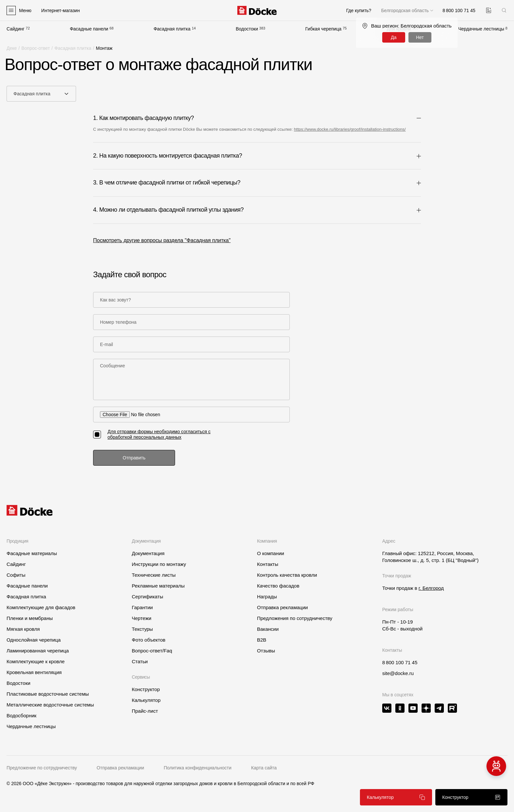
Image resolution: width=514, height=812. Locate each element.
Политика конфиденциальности (198, 768)
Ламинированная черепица (38, 651)
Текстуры (142, 629)
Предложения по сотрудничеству (295, 618)
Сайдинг (16, 29)
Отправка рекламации (282, 607)
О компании (271, 553)
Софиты (16, 575)
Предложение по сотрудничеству (42, 768)
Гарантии (142, 607)
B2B (262, 640)
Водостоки (247, 29)
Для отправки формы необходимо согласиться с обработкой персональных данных (159, 434)
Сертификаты (148, 597)
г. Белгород (431, 588)
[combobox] (41, 94)
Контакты (268, 564)
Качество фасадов (278, 586)
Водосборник (21, 715)
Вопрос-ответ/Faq (152, 651)
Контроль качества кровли (287, 575)
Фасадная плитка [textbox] (32, 94)
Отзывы (266, 651)
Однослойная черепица (34, 640)
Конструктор (146, 689)
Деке (12, 48)
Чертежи (142, 618)
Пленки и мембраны (30, 618)
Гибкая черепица (323, 29)
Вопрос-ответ (36, 48)
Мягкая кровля (23, 629)
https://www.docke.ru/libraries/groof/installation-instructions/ (350, 129)
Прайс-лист (145, 711)
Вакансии (268, 629)
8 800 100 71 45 (400, 662)
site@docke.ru (398, 673)
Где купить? (359, 10)
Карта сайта (264, 768)
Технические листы (154, 575)
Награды (267, 597)
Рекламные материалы (158, 586)
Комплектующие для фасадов (41, 607)
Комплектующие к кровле (36, 661)
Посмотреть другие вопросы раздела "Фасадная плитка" (162, 240)
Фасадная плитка (172, 29)
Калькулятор (146, 700)
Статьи (140, 661)
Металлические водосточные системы (50, 705)
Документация (148, 553)
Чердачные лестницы (481, 29)
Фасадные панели (89, 29)
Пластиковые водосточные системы (48, 694)
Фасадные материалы (32, 553)
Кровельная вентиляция (34, 672)
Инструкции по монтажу (159, 564)
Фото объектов (149, 640)
